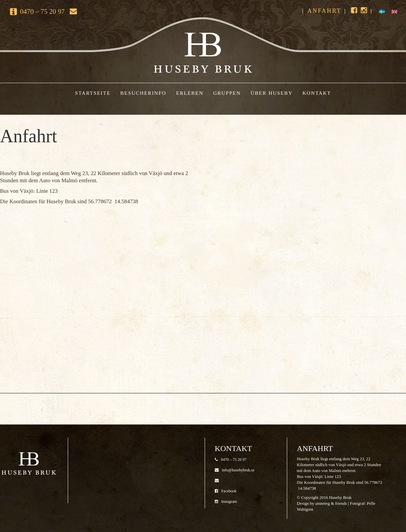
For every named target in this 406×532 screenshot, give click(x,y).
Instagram (226, 502)
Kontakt (317, 93)
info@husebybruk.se (235, 470)
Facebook (226, 491)
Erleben (190, 93)
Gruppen (227, 93)
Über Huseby (271, 93)
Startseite (93, 93)
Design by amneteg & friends (322, 503)
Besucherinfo (143, 93)
